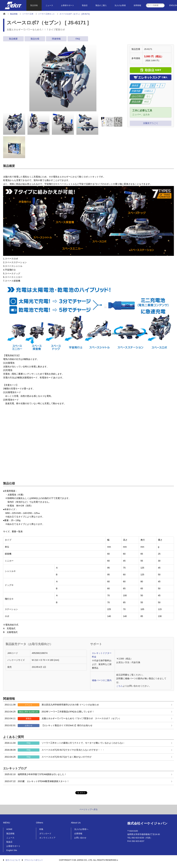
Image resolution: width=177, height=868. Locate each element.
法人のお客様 (120, 5)
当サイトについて (13, 860)
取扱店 (85, 5)
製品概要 (13, 39)
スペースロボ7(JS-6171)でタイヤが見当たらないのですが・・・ (55, 750)
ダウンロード (45, 834)
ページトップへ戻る (89, 809)
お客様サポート (68, 5)
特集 (41, 829)
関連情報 (56, 39)
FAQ (78, 39)
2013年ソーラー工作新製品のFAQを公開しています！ (49, 712)
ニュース (49, 5)
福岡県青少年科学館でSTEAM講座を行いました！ (36, 774)
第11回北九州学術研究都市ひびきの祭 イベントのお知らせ (52, 705)
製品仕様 (35, 39)
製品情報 (34, 5)
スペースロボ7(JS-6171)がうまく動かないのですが (48, 757)
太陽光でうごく (151, 123)
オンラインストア (47, 838)
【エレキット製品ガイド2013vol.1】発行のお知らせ (49, 726)
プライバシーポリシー (34, 860)
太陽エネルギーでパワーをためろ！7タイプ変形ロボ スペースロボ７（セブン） (63, 719)
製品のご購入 (101, 5)
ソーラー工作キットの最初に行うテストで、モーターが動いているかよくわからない (64, 743)
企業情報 (78, 834)
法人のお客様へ (81, 829)
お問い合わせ (80, 838)
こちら (120, 686)
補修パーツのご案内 (102, 680)
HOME (9, 829)
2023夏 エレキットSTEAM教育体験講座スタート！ (37, 781)
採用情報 (137, 5)
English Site (12, 850)
